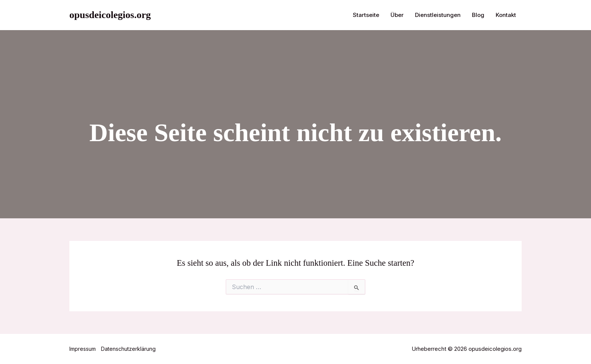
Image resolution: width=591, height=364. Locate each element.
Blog (478, 15)
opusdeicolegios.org (110, 15)
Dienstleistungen (438, 15)
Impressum (83, 349)
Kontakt (506, 15)
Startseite (366, 15)
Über (397, 15)
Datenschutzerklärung (128, 349)
